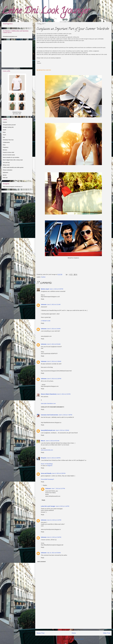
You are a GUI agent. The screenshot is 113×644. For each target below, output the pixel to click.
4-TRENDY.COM (46, 321)
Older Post (107, 633)
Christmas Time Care (8, 140)
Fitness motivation (8, 170)
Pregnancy (6, 147)
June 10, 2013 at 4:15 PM (54, 520)
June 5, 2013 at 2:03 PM (64, 394)
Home (74, 633)
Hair (4, 137)
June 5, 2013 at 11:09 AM (54, 361)
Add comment (41, 562)
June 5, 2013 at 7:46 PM (65, 415)
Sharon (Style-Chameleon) (49, 394)
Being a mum (6, 165)
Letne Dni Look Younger (46, 11)
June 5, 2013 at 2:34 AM (54, 329)
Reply (43, 299)
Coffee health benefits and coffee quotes (13, 167)
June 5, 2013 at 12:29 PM (54, 379)
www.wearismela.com (47, 450)
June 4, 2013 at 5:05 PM (56, 289)
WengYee (44, 458)
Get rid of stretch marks (9, 155)
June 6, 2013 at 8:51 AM (52, 441)
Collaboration (6, 142)
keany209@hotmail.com (48, 430)
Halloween (5, 173)
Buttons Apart (45, 289)
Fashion (43, 277)
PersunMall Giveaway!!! (47, 479)
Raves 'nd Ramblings (47, 464)
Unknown (44, 304)
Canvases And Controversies (50, 415)
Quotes (5, 175)
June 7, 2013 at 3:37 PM (58, 488)
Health (4, 130)
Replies (45, 485)
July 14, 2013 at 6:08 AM (54, 553)
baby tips (5, 178)
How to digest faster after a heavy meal (13, 160)
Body (4, 132)
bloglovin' (50, 466)
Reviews (5, 150)
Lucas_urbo (18, 114)
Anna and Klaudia (46, 473)
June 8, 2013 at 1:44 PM (63, 506)
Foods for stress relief (8, 152)
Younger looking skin (8, 127)
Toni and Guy (6, 163)
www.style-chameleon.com (48, 403)
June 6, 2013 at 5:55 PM (59, 473)
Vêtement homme (17, 112)
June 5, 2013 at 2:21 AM (54, 304)
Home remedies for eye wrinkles (11, 157)
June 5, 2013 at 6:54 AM (54, 344)
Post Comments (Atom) (77, 639)
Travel (4, 135)
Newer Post (41, 633)
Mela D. (43, 441)
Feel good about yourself (9, 125)
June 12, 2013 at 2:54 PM (54, 537)
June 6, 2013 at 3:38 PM (54, 458)
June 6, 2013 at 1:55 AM (62, 430)
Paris (4, 145)
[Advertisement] (73, 616)
